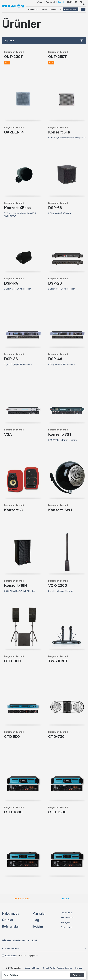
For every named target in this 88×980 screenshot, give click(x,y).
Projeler (53, 10)
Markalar (39, 913)
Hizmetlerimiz (67, 917)
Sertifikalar (39, 2)
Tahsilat (61, 2)
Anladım (77, 975)
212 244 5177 (72, 2)
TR (82, 2)
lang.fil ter (43, 41)
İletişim (38, 926)
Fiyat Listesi (50, 2)
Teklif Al (66, 899)
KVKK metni (11, 955)
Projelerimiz (66, 913)
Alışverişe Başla (22, 899)
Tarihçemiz (66, 922)
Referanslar (11, 926)
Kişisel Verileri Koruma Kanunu (57, 968)
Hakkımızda (33, 10)
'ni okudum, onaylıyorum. (22, 955)
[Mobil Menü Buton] (83, 10)
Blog (36, 920)
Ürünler (44, 10)
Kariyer (79, 968)
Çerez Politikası (32, 968)
